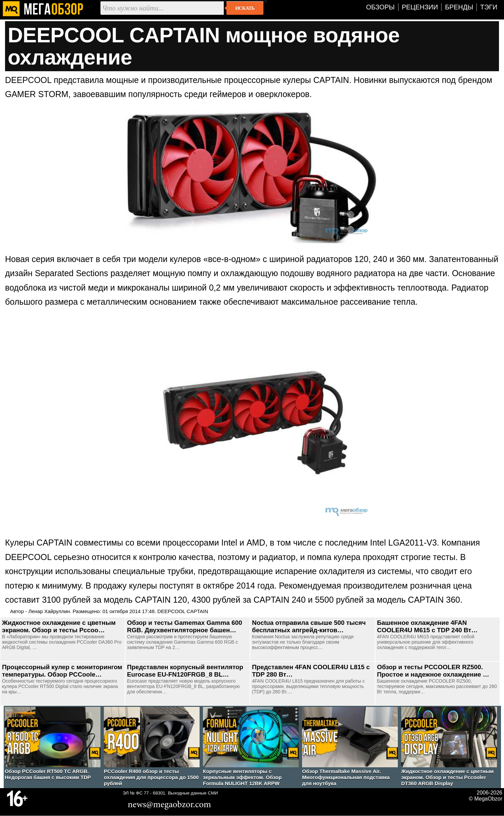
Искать (245, 8)
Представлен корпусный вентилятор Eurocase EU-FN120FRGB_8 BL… (185, 671)
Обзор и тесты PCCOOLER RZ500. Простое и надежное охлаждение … (433, 671)
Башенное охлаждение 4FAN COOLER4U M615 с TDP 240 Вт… (427, 626)
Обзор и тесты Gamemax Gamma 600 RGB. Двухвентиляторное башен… (185, 626)
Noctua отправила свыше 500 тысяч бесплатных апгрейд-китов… (309, 626)
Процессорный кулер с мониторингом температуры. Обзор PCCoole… (62, 671)
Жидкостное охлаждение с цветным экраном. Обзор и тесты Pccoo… (59, 626)
